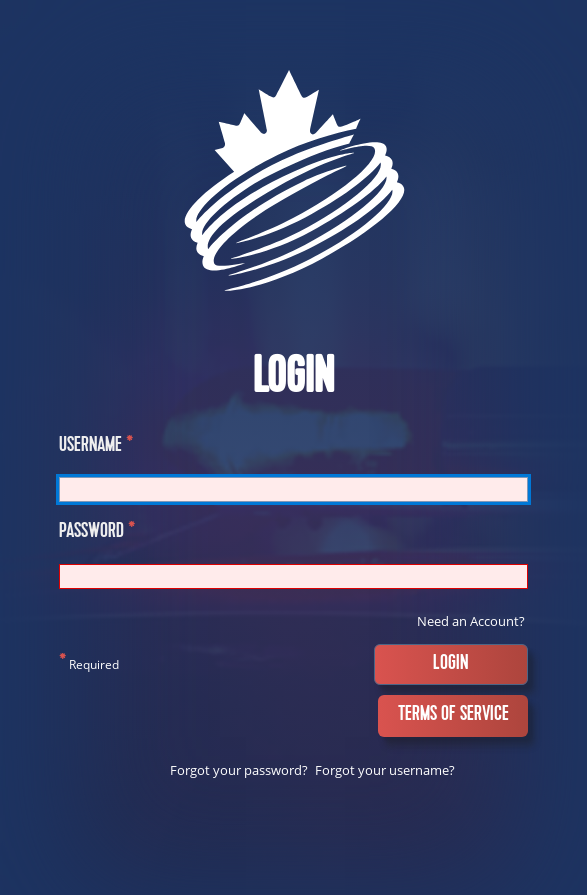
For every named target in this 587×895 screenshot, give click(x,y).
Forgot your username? (385, 770)
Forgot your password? (239, 770)
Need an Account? (471, 621)
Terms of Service (453, 715)
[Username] (293, 489)
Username (96, 447)
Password (97, 533)
